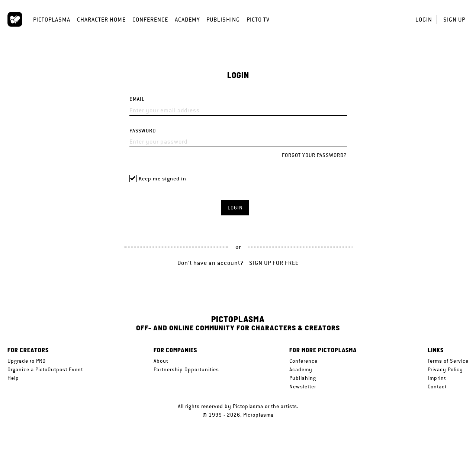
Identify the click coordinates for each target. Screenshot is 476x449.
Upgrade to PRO (27, 361)
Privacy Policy (445, 369)
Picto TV (258, 20)
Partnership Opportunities (186, 369)
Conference (150, 20)
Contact (437, 387)
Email (137, 99)
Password (143, 131)
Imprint (437, 378)
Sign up (454, 20)
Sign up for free (274, 263)
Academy (187, 20)
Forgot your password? (314, 155)
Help (13, 378)
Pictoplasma (52, 20)
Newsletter (303, 387)
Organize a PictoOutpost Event (45, 369)
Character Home (101, 20)
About (161, 361)
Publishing (223, 20)
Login (424, 20)
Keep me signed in (163, 179)
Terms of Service (448, 361)
